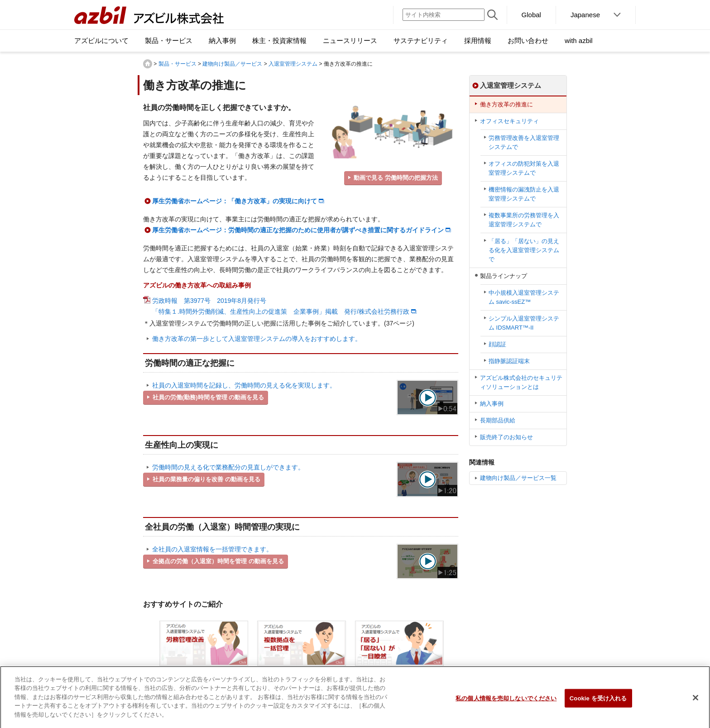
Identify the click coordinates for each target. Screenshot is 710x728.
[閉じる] (696, 704)
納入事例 (492, 404)
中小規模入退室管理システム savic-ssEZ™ (524, 297)
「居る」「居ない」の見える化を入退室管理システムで (524, 250)
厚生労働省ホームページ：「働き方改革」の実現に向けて (235, 201)
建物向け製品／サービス (232, 64)
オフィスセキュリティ (509, 121)
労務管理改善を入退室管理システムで (524, 142)
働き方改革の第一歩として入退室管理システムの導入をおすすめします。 (257, 339)
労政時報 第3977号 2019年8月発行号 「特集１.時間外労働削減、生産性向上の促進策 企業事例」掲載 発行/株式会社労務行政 (281, 306)
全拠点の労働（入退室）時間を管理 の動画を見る (218, 561)
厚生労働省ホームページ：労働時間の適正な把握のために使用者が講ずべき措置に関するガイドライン (298, 230)
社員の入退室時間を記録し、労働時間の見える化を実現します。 (244, 385)
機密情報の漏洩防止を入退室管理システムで (524, 194)
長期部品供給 (498, 420)
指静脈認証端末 (509, 361)
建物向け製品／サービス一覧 (518, 478)
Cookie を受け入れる (598, 704)
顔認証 (497, 344)
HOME (148, 64)
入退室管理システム (293, 64)
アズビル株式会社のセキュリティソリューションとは (521, 382)
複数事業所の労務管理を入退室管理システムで (524, 220)
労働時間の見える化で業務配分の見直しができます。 (228, 467)
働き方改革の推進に (506, 104)
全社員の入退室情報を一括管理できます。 (212, 549)
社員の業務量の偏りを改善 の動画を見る (206, 479)
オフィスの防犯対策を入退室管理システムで (524, 168)
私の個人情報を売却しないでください (506, 704)
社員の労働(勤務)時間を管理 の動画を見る (208, 397)
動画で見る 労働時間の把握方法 (396, 178)
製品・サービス (177, 64)
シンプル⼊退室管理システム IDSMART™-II (524, 323)
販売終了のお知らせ (506, 437)
